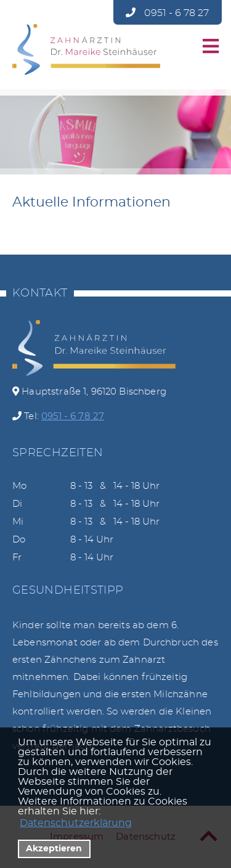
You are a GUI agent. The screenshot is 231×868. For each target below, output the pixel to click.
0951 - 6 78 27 (167, 13)
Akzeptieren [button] (54, 849)
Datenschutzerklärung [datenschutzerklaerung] (76, 823)
